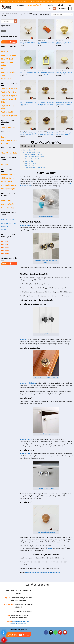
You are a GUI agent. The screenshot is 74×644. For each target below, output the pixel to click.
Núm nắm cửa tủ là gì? (29, 150)
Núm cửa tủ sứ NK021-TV (46, 434)
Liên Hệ (61, 5)
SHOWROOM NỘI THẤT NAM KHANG (35, 168)
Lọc (4, 31)
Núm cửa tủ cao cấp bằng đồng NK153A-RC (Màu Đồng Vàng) (46, 134)
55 (56, 142)
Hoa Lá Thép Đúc (8, 208)
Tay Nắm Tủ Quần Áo (9, 116)
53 (50, 142)
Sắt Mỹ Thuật (6, 201)
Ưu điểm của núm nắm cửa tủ (31, 152)
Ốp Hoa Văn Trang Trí (9, 185)
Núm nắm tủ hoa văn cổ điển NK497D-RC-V (46, 378)
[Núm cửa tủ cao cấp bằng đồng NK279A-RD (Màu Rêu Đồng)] (64, 120)
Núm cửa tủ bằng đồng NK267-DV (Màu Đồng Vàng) (64, 43)
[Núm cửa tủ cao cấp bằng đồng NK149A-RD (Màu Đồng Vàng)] (64, 90)
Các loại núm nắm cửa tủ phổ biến (33, 154)
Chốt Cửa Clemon (8, 178)
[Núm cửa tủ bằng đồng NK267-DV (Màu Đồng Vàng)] (64, 29)
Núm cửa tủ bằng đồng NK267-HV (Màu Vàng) (28, 73)
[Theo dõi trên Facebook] (46, 632)
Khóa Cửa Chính (7, 59)
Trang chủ (20, 5)
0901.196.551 (5, 248)
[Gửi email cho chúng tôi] (51, 632)
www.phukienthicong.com (19, 624)
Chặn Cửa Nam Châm (9, 153)
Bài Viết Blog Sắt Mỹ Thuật (9, 223)
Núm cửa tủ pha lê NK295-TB (46, 488)
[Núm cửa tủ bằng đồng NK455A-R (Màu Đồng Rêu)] (28, 90)
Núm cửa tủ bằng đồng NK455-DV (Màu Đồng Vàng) (64, 73)
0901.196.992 (5, 242)
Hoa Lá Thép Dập (8, 204)
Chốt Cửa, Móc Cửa (8, 174)
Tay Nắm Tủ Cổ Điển (9, 92)
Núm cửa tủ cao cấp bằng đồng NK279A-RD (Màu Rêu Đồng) (64, 134)
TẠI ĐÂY (50, 548)
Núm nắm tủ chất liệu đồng (33, 159)
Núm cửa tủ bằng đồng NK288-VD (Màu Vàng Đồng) (46, 73)
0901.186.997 (5, 254)
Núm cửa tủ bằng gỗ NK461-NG (46, 532)
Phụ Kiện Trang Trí (8, 189)
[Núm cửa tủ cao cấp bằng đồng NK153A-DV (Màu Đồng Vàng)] (28, 120)
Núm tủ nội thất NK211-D (46, 334)
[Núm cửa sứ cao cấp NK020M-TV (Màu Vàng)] (28, 29)
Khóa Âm (5, 69)
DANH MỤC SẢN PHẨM (36, 5)
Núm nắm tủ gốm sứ (26, 439)
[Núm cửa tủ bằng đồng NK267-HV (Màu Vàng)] (28, 59)
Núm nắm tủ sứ (29, 161)
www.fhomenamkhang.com (34, 572)
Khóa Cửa (5, 52)
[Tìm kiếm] (70, 5)
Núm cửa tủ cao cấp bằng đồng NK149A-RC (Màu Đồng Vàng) (46, 104)
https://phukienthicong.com (52, 572)
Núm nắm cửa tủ (25, 225)
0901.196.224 (5, 245)
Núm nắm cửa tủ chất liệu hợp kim (35, 157)
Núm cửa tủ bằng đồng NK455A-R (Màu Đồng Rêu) (28, 104)
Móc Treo (5, 165)
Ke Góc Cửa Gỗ (7, 182)
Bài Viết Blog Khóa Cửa (8, 220)
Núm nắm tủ (24, 339)
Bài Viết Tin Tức (6, 227)
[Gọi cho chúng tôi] (56, 632)
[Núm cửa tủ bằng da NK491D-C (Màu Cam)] (46, 29)
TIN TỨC (51, 5)
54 (53, 142)
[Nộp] (54, 8)
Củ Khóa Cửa (6, 79)
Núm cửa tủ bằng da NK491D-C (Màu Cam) (46, 43)
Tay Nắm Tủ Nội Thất (19, 14)
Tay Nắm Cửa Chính (9, 127)
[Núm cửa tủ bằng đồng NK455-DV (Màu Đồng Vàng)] (64, 59)
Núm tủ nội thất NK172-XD (46, 216)
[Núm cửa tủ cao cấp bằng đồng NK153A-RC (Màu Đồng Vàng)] (46, 120)
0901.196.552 (5, 251)
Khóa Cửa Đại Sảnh (8, 55)
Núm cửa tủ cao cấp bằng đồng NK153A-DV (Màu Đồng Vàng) (28, 134)
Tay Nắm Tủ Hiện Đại (9, 96)
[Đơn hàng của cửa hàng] (62, 15)
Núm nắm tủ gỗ (29, 166)
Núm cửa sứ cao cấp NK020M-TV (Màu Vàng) (28, 43)
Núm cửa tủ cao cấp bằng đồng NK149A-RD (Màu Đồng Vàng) (64, 104)
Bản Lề (4, 137)
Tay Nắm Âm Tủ (7, 112)
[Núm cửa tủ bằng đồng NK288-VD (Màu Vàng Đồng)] (46, 59)
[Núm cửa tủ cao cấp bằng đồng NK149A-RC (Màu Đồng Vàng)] (46, 90)
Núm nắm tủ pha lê (30, 163)
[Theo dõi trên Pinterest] (60, 632)
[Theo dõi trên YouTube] (65, 632)
